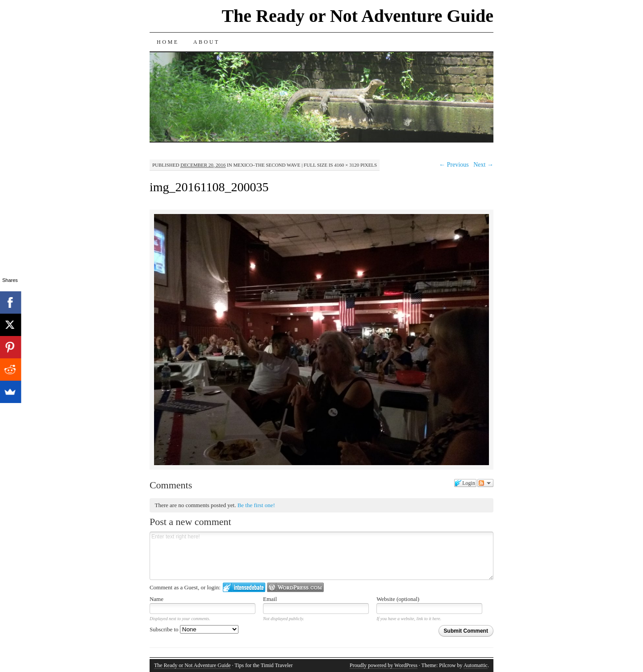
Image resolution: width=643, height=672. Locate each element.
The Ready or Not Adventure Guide (357, 16)
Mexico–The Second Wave (267, 165)
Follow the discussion (485, 483)
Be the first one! (256, 505)
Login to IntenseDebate (244, 587)
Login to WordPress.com (295, 587)
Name (157, 599)
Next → (483, 165)
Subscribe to (194, 629)
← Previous (454, 165)
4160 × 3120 (347, 165)
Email (270, 599)
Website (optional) (398, 599)
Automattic (476, 665)
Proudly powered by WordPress (384, 665)
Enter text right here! (321, 556)
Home (168, 42)
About (207, 42)
